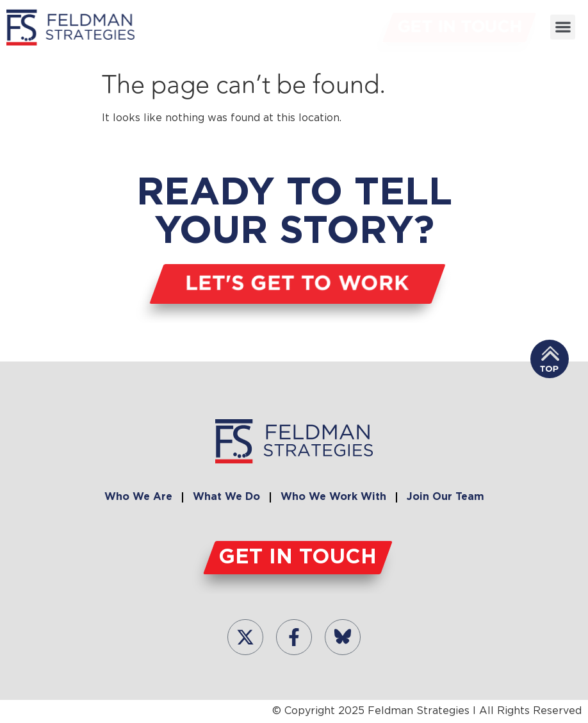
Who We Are (138, 497)
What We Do (226, 497)
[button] (563, 25)
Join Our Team (445, 497)
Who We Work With (333, 497)
